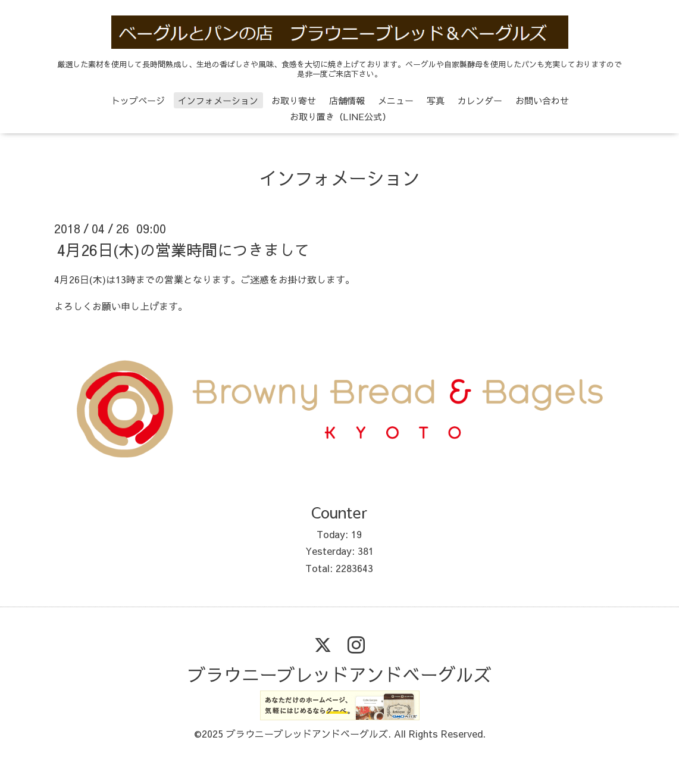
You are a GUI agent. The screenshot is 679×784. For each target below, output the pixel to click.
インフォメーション (218, 100)
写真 (436, 100)
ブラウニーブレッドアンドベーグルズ (340, 674)
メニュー (396, 100)
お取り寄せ (294, 100)
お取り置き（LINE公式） (340, 116)
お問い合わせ (542, 100)
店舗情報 (347, 100)
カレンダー (480, 100)
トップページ (138, 100)
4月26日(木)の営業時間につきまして (184, 249)
